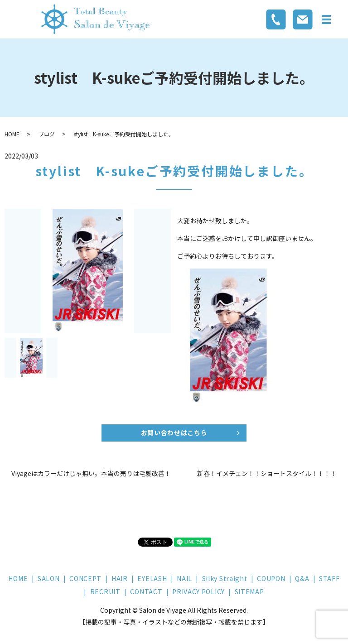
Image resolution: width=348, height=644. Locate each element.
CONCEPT (85, 578)
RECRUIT (105, 591)
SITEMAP (249, 591)
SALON (49, 578)
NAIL (184, 578)
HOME (12, 134)
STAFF (329, 578)
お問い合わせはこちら (174, 433)
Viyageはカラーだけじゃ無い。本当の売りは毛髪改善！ (91, 473)
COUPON (271, 578)
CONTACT (146, 591)
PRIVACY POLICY (198, 591)
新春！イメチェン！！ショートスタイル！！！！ (267, 473)
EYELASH (152, 578)
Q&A (302, 578)
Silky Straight (225, 578)
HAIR (120, 578)
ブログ (47, 134)
